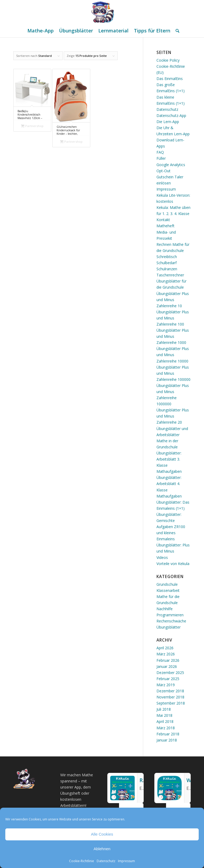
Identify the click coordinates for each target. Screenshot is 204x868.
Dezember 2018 (170, 691)
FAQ (160, 152)
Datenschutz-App (171, 115)
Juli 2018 (164, 709)
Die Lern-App (168, 122)
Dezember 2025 (170, 673)
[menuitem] (41, 31)
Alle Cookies (102, 834)
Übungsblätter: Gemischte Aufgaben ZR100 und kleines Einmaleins (171, 527)
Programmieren (170, 615)
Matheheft (165, 226)
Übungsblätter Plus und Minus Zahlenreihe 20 (173, 416)
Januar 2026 (167, 666)
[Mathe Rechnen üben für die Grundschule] (102, 12)
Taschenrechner (170, 275)
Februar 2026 (168, 660)
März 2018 (166, 728)
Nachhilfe (165, 609)
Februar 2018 (168, 734)
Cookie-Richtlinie (82, 861)
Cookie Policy (168, 60)
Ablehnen (102, 849)
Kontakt (163, 220)
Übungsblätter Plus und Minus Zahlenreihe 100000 (173, 373)
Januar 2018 (167, 740)
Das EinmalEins (170, 79)
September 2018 (171, 703)
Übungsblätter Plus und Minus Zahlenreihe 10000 (173, 355)
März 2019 (166, 685)
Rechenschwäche (171, 621)
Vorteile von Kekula (173, 564)
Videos (162, 557)
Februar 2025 (168, 679)
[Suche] (176, 31)
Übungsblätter (169, 627)
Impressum (126, 861)
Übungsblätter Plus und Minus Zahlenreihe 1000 (173, 336)
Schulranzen (167, 269)
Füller (161, 158)
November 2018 (170, 697)
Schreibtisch (167, 257)
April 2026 (165, 648)
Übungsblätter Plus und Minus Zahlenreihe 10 (173, 300)
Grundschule (167, 584)
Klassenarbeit (168, 590)
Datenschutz (106, 861)
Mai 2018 (164, 715)
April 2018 (165, 721)
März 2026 (166, 654)
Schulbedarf (167, 263)
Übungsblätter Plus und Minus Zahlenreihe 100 (173, 318)
